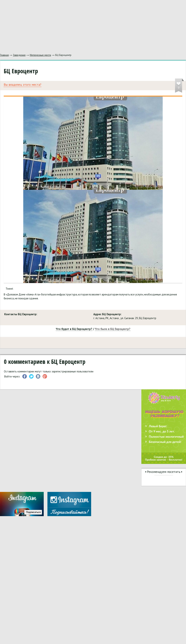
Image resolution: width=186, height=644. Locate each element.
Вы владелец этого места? (23, 85)
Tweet (9, 289)
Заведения (19, 55)
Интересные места (40, 55)
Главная (4, 55)
